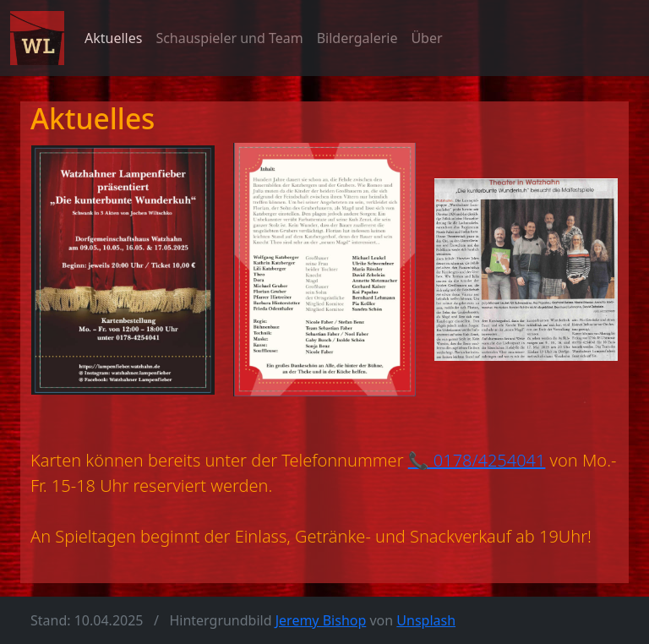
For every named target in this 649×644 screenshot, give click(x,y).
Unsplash (426, 620)
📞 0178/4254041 (477, 460)
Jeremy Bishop (321, 620)
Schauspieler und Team (229, 38)
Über (426, 38)
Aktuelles (113, 38)
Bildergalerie (357, 38)
